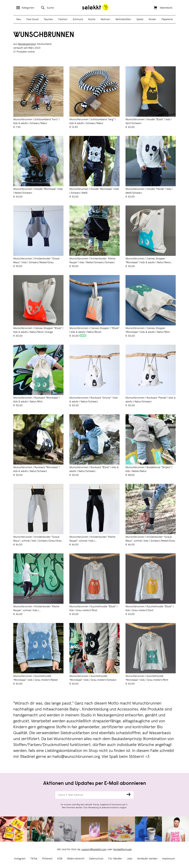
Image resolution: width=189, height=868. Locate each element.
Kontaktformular (123, 849)
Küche (92, 19)
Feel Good (32, 19)
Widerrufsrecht (76, 859)
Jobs (130, 859)
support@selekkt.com (94, 849)
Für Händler (115, 859)
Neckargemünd (27, 44)
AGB (60, 859)
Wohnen (105, 19)
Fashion (63, 19)
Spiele (140, 19)
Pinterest (47, 859)
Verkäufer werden (147, 859)
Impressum (169, 859)
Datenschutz (96, 859)
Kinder (152, 19)
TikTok (34, 859)
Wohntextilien (123, 19)
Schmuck (78, 19)
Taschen (48, 19)
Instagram (20, 859)
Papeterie (167, 19)
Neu (19, 19)
